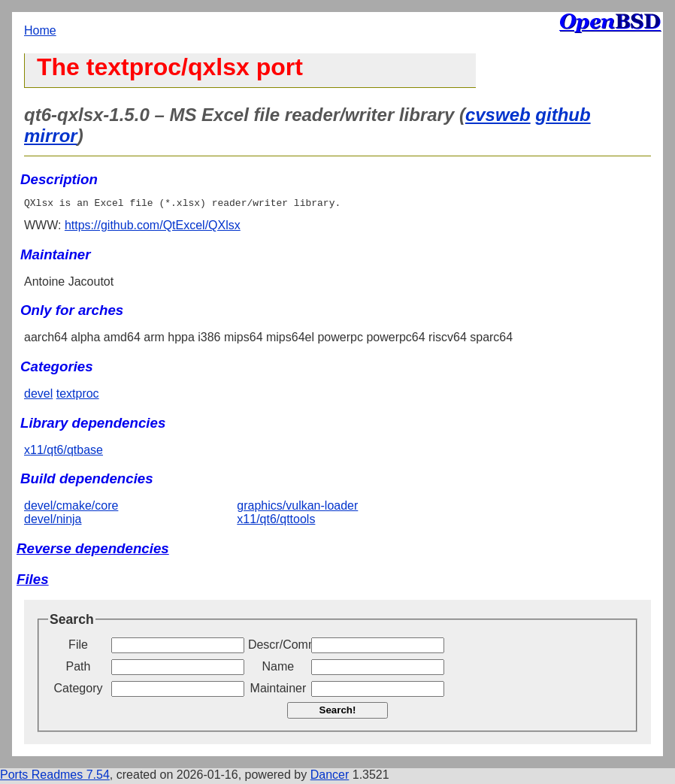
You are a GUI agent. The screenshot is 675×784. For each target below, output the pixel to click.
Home (40, 30)
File (78, 647)
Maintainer (278, 690)
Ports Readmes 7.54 (55, 777)
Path (79, 669)
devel (38, 396)
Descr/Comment (278, 647)
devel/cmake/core (71, 508)
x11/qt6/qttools (276, 521)
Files (33, 581)
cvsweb (498, 115)
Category (79, 690)
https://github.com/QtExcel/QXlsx (153, 227)
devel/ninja (53, 521)
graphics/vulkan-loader (297, 508)
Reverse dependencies (93, 551)
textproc (78, 396)
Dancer (330, 777)
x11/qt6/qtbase (64, 452)
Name (278, 669)
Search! (338, 712)
